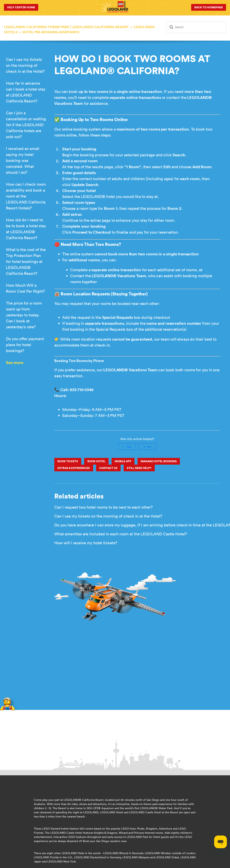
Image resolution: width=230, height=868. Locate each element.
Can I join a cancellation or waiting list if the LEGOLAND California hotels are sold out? (26, 125)
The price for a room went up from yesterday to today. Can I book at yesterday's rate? (24, 315)
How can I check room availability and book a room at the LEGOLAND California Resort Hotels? (26, 196)
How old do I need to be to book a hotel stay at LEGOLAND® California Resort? (26, 229)
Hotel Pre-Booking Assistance (51, 32)
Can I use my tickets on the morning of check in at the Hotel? (25, 65)
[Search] (196, 27)
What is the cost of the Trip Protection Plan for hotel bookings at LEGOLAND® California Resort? (26, 261)
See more (15, 362)
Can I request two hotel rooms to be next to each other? (104, 507)
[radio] (127, 447)
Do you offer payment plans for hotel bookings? (25, 345)
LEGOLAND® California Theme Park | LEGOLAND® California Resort (66, 27)
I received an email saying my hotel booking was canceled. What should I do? (23, 160)
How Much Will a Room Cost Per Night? (25, 288)
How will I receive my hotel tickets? (86, 543)
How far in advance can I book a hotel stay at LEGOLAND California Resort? (26, 92)
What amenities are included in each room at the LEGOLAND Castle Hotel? (121, 534)
